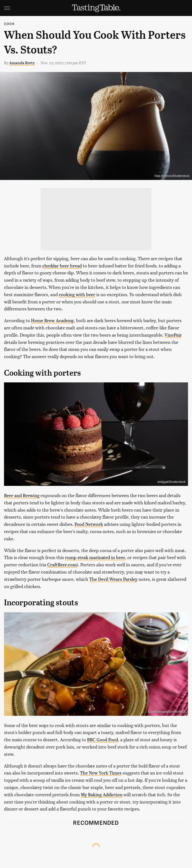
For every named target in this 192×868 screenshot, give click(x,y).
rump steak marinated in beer (95, 557)
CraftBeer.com (62, 564)
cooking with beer (77, 294)
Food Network (89, 524)
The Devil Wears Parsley (113, 579)
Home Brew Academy (52, 320)
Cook (9, 24)
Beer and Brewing (22, 495)
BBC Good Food (102, 739)
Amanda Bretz (22, 63)
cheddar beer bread (62, 266)
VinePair (173, 335)
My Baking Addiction (102, 794)
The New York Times (101, 773)
